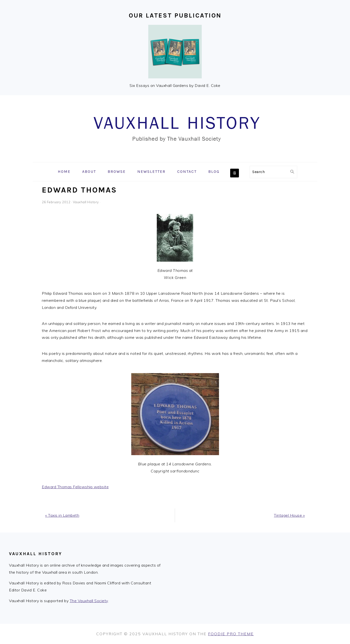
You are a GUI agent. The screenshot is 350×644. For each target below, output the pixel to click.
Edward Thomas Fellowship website (75, 487)
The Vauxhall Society (89, 601)
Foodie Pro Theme (231, 634)
